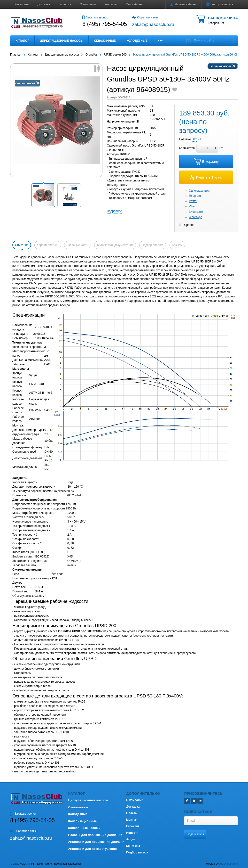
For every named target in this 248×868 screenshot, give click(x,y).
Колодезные (137, 41)
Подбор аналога (153, 245)
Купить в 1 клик (206, 177)
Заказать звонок (95, 17)
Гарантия (65, 4)
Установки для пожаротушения (92, 849)
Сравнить (188, 225)
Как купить (22, 4)
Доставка (44, 4)
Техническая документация (115, 245)
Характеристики (48, 245)
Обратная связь (145, 17)
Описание (22, 245)
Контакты (111, 4)
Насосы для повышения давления (95, 835)
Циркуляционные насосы (61, 41)
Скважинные (105, 41)
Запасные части (77, 245)
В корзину (206, 162)
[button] (43, 195)
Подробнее (114, 211)
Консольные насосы (84, 828)
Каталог (22, 41)
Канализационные (82, 821)
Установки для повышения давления (97, 842)
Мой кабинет (134, 4)
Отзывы (177, 245)
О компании (88, 4)
